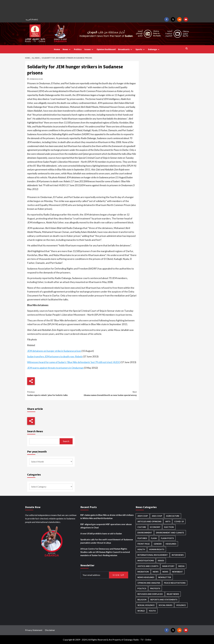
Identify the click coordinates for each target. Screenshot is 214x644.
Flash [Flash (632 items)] (154, 538)
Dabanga (154, 49)
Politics (78, 49)
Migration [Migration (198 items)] (143, 572)
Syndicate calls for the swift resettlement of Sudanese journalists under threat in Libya (107, 541)
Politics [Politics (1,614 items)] (142, 588)
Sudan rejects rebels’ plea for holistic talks (55, 393)
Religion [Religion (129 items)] (142, 600)
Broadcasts (125, 49)
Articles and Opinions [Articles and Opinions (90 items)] (149, 521)
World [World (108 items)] (141, 611)
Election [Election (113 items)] (169, 527)
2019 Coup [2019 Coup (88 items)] (143, 516)
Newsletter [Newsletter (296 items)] (165, 577)
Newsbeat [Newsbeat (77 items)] (177, 572)
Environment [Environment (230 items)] (145, 533)
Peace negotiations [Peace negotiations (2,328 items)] (175, 583)
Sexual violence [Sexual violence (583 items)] (146, 605)
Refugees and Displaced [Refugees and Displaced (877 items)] (150, 594)
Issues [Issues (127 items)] (161, 561)
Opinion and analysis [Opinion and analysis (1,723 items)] (149, 583)
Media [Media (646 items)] (181, 566)
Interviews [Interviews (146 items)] (178, 555)
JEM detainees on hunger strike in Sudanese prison (54, 351)
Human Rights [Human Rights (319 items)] (157, 549)
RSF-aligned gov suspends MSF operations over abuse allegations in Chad (106, 526)
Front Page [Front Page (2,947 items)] (144, 544)
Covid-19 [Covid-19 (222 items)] (179, 521)
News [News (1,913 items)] (165, 572)
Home (57, 49)
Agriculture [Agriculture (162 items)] (173, 516)
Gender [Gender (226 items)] (158, 544)
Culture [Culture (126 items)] (142, 527)
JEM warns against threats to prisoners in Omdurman (55, 368)
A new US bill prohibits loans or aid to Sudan (101, 533)
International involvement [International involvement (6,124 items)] (153, 555)
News (67, 49)
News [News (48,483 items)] (156, 572)
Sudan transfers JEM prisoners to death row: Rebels (55, 356)
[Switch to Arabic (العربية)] (32, 19)
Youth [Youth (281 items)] (152, 611)
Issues (89, 49)
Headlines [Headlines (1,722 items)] (171, 544)
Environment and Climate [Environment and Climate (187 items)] (170, 533)
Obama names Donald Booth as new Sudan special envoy (109, 393)
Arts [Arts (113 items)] (168, 521)
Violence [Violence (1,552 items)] (181, 605)
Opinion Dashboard (106, 49)
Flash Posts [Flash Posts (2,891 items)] (167, 538)
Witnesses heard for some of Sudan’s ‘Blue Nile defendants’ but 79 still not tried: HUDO (74, 362)
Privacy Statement (34, 630)
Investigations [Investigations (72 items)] (146, 561)
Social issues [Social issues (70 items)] (165, 605)
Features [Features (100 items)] (142, 538)
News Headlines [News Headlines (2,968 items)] (146, 577)
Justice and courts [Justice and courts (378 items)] (148, 566)
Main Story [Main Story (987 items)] (168, 566)
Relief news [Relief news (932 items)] (173, 594)
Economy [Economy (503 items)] (155, 527)
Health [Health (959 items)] (141, 549)
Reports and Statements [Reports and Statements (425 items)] (164, 600)
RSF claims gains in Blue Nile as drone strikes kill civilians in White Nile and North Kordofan (107, 517)
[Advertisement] (107, 8)
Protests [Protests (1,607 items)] (155, 588)
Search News (35, 431)
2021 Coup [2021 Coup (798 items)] (157, 516)
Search (66, 441)
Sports (140, 49)
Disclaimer (50, 630)
